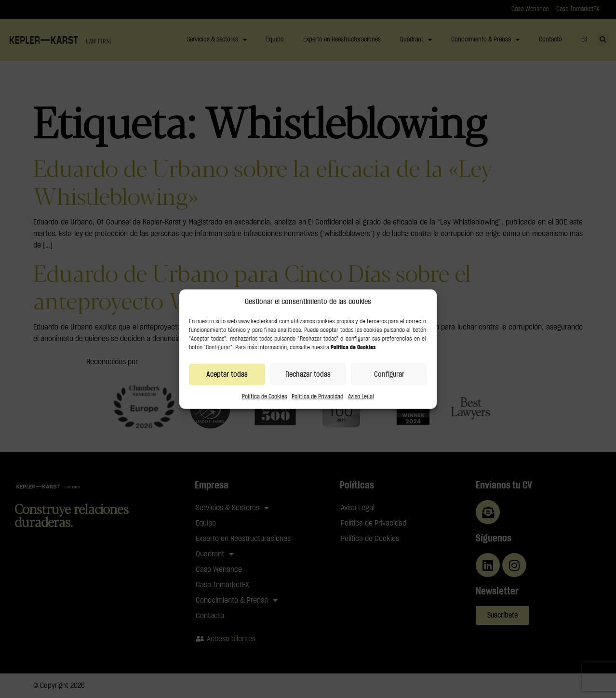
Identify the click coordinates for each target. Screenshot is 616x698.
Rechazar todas (308, 374)
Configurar (389, 374)
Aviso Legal (361, 396)
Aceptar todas (227, 374)
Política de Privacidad (317, 396)
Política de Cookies (264, 396)
